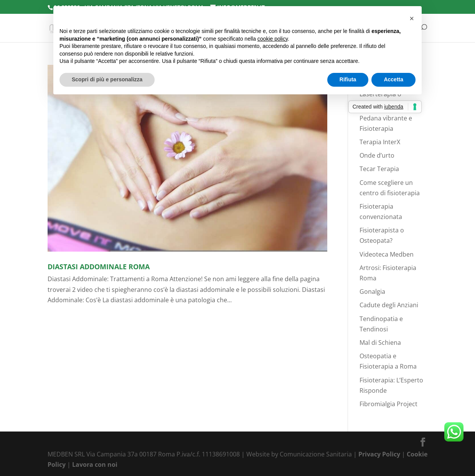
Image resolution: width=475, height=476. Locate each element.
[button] (412, 18)
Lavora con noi (95, 464)
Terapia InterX (380, 142)
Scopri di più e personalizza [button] (107, 79)
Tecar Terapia (379, 169)
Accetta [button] (393, 79)
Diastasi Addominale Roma (99, 267)
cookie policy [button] (273, 39)
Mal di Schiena (380, 343)
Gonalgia (372, 292)
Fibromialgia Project (388, 404)
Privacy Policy (379, 454)
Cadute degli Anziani (389, 305)
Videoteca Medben (387, 254)
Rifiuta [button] (348, 79)
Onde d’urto (377, 155)
